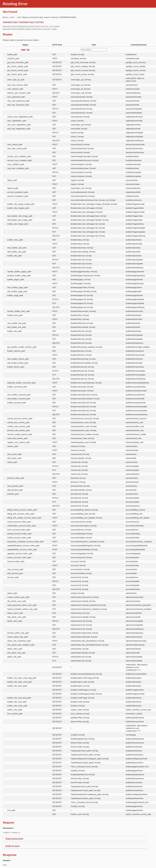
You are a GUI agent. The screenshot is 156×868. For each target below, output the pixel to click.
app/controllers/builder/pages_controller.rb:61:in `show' (30, 29)
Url (28, 50)
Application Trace (10, 22)
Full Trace (40, 22)
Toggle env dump (13, 846)
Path (23, 50)
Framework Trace (26, 22)
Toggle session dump (14, 839)
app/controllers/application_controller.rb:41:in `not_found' (31, 26)
